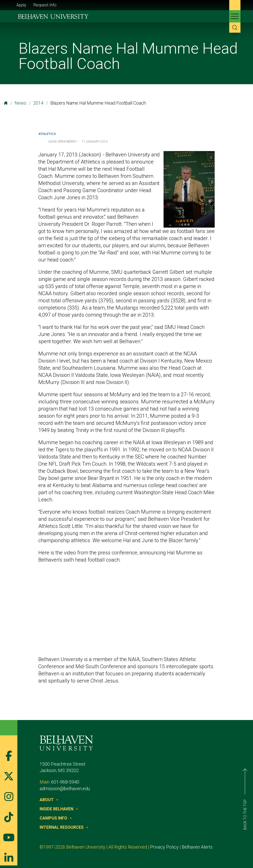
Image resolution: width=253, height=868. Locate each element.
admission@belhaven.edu (65, 789)
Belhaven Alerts (197, 847)
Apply (21, 5)
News (20, 103)
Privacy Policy (164, 847)
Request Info (45, 5)
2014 (38, 103)
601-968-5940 (65, 782)
